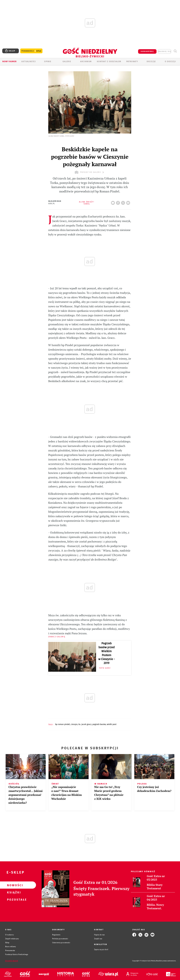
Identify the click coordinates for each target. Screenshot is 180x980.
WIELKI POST (112, 724)
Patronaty (132, 62)
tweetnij (124, 202)
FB (119, 202)
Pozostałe (13, 899)
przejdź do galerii (90, 172)
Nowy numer (9, 62)
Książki (13, 892)
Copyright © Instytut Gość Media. (144, 961)
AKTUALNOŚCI (29, 62)
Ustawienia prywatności (61, 943)
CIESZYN (74, 724)
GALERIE (67, 62)
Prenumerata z (31, 51)
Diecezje (151, 62)
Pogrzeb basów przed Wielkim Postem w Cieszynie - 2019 (107, 653)
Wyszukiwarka (175, 51)
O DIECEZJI (170, 62)
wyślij (129, 202)
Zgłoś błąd (12, 961)
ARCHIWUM (86, 62)
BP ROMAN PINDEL (63, 724)
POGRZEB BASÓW (99, 724)
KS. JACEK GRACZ (85, 724)
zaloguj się (165, 51)
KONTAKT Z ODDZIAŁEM (109, 62)
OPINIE (48, 62)
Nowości (13, 885)
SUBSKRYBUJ (147, 51)
